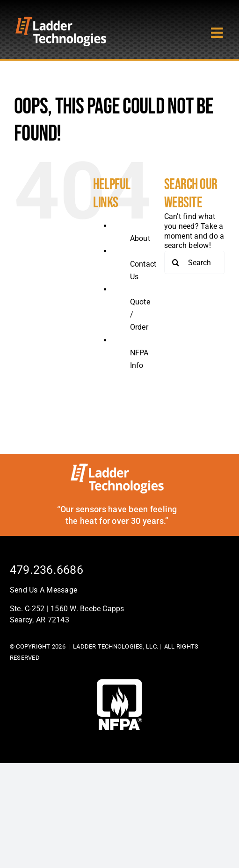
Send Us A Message (43, 590)
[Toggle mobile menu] (218, 33)
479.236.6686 (47, 570)
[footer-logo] (119, 682)
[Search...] (195, 262)
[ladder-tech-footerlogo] (117, 467)
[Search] (176, 262)
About (140, 238)
